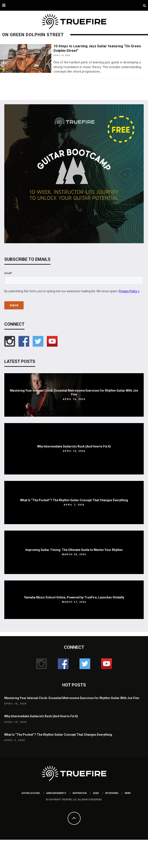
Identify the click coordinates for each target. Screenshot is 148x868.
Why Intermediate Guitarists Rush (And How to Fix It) (74, 446)
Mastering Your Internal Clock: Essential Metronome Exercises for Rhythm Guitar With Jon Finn (72, 698)
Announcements (56, 793)
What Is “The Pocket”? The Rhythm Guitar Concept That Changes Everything (74, 500)
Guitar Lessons (31, 793)
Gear (96, 793)
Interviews (112, 793)
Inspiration (80, 793)
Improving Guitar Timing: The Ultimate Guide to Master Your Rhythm (74, 550)
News (128, 793)
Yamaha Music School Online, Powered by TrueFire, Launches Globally (74, 597)
